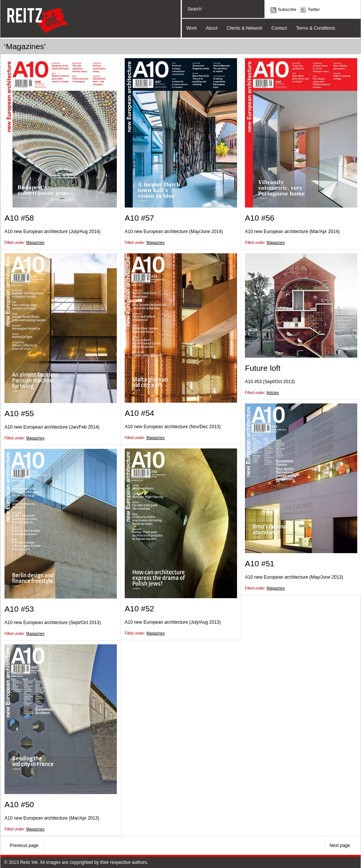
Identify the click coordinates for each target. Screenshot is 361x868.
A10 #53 (19, 609)
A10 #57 (139, 218)
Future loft (263, 368)
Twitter (314, 9)
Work (192, 28)
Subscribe (287, 9)
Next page (340, 845)
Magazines (35, 243)
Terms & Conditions (316, 28)
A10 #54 (139, 413)
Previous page (25, 845)
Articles (273, 393)
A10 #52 (139, 609)
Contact (279, 28)
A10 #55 (19, 413)
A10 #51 (260, 563)
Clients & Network (244, 28)
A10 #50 (19, 804)
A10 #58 (19, 218)
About (212, 28)
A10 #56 (260, 218)
